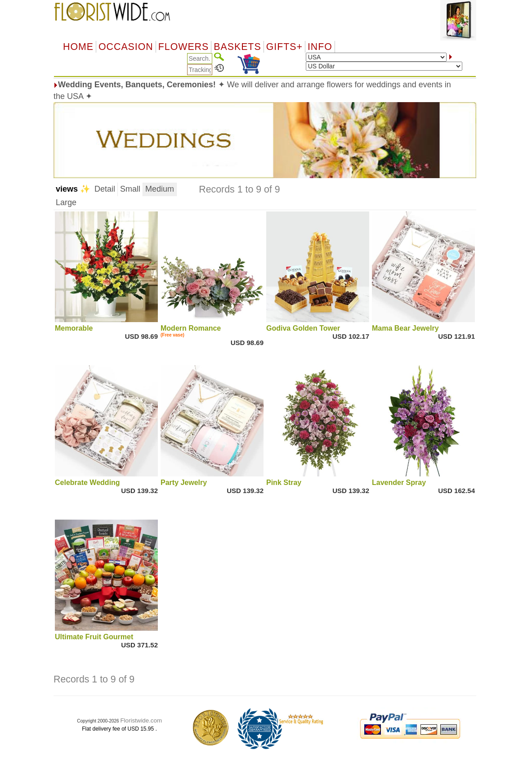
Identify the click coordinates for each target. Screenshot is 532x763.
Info (320, 47)
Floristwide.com (141, 720)
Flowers (183, 47)
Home (78, 47)
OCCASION (126, 47)
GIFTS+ (284, 47)
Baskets (237, 47)
